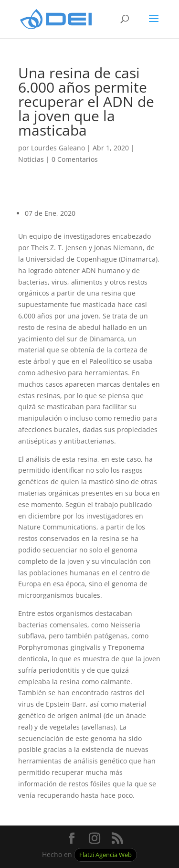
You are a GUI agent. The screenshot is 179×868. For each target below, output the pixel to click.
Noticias (31, 159)
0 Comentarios (75, 159)
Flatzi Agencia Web (105, 855)
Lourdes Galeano (58, 148)
